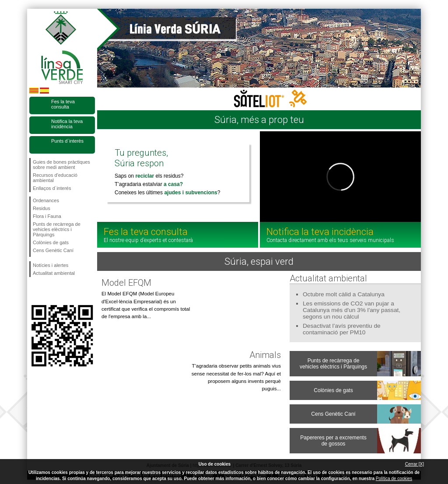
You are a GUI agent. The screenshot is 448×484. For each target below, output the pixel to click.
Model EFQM (126, 283)
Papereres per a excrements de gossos (333, 441)
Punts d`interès (67, 141)
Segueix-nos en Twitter (49, 291)
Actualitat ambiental (54, 273)
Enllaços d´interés (52, 188)
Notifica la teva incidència (67, 124)
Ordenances (46, 200)
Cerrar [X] (415, 464)
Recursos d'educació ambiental (55, 178)
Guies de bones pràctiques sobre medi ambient (61, 165)
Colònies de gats (51, 242)
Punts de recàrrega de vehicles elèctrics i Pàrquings (57, 229)
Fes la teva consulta (63, 104)
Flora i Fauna (47, 216)
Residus (42, 208)
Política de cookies (394, 479)
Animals (265, 355)
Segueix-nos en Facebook (35, 291)
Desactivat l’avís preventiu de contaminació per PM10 (342, 329)
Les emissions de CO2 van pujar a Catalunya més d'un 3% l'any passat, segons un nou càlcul (352, 310)
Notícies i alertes (51, 265)
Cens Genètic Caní (53, 250)
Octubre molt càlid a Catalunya (344, 294)
